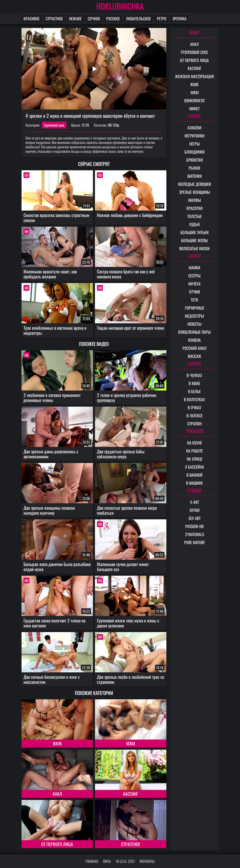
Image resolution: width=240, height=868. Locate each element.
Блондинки (195, 152)
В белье (194, 391)
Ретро (162, 19)
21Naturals (195, 534)
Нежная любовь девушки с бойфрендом (130, 215)
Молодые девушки (195, 184)
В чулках (194, 375)
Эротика (179, 19)
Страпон (194, 424)
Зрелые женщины (195, 192)
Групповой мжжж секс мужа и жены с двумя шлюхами (128, 623)
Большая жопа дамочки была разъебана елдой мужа (57, 567)
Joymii (195, 510)
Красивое (32, 19)
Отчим (195, 292)
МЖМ (131, 743)
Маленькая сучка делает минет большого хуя (123, 567)
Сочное (94, 19)
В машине (194, 483)
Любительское (138, 19)
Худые (195, 224)
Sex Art (195, 518)
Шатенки (195, 176)
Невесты (195, 324)
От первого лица (57, 844)
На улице (195, 459)
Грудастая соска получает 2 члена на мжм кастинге (54, 623)
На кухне (195, 443)
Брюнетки (195, 160)
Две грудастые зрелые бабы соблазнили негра (121, 454)
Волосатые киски (194, 248)
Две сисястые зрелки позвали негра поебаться (127, 510)
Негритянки (194, 136)
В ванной (194, 475)
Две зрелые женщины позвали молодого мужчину (49, 510)
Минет (194, 108)
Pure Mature (194, 542)
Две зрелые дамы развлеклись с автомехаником (51, 454)
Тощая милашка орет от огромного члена (130, 328)
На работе (194, 451)
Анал (57, 794)
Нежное (75, 19)
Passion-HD (195, 526)
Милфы (195, 200)
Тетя (194, 300)
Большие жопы (194, 240)
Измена (194, 340)
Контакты (147, 861)
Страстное (54, 19)
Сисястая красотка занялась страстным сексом (56, 218)
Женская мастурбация (194, 76)
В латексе (195, 415)
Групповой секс (54, 125)
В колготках (194, 399)
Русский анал (194, 348)
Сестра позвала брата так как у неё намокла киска (126, 274)
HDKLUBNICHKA (120, 6)
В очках (194, 407)
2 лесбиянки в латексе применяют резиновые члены (52, 397)
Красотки (195, 208)
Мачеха (194, 284)
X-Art (195, 502)
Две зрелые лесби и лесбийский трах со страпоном (130, 679)
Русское (113, 19)
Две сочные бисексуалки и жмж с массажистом (52, 679)
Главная (92, 861)
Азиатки (194, 128)
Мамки (194, 268)
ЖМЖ (57, 743)
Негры (195, 144)
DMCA (107, 861)
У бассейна (195, 467)
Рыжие (195, 168)
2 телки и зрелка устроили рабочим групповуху (127, 397)
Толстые (195, 216)
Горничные (195, 308)
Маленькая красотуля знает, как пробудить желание (50, 274)
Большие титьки (195, 232)
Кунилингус (195, 100)
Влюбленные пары (195, 332)
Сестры (194, 276)
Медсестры (194, 316)
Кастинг (131, 794)
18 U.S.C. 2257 (125, 861)
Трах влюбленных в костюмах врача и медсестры (55, 330)
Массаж (194, 356)
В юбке (194, 383)
